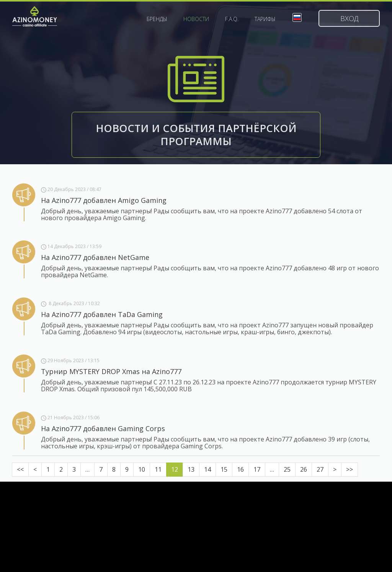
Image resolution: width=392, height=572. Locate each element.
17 (257, 469)
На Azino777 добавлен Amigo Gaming (104, 200)
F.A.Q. (232, 19)
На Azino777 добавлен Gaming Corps (103, 428)
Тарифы (265, 19)
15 (224, 469)
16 (240, 469)
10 (142, 469)
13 (191, 469)
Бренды (157, 19)
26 (304, 469)
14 (207, 469)
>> (350, 469)
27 (320, 469)
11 (158, 469)
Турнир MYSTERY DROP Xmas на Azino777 (111, 371)
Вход (349, 18)
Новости (196, 19)
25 (287, 469)
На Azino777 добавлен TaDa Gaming (102, 314)
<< (20, 469)
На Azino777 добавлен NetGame (95, 257)
